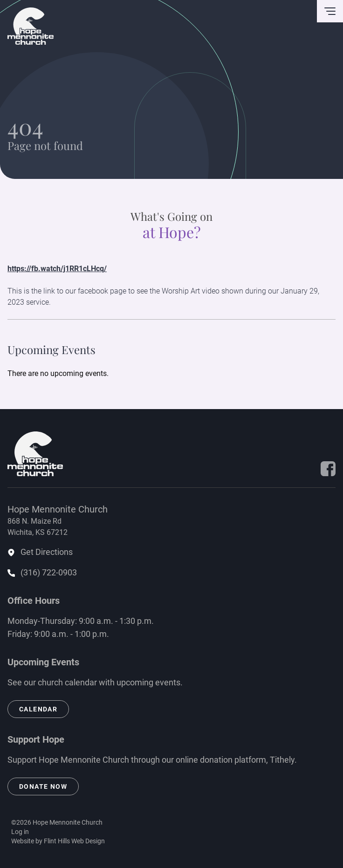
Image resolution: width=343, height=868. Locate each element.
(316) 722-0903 (49, 572)
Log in (20, 832)
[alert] (171, 374)
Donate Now (43, 786)
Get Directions (47, 552)
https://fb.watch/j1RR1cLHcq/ (57, 269)
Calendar (38, 709)
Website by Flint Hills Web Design (58, 841)
